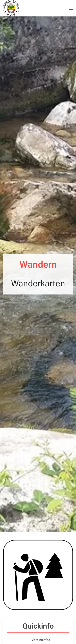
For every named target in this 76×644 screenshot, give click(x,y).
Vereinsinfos (41, 640)
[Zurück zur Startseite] (11, 8)
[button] (71, 8)
